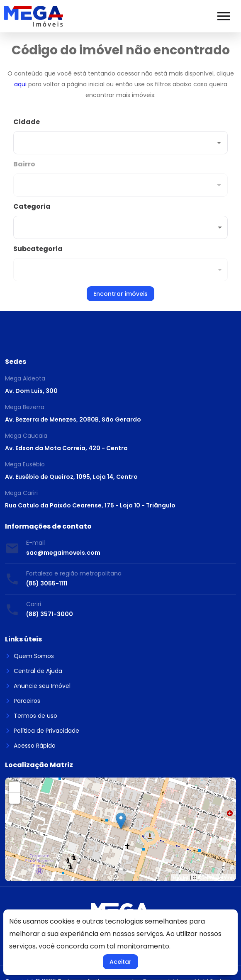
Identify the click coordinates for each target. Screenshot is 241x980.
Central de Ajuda (34, 671)
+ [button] (15, 787)
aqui (20, 84)
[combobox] (120, 136)
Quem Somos (29, 656)
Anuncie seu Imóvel (38, 686)
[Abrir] (219, 143)
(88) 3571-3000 (50, 614)
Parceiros (23, 701)
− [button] (15, 798)
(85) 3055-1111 (47, 583)
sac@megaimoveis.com (63, 553)
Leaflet (181, 878)
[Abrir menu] (224, 16)
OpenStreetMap (216, 878)
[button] (120, 227)
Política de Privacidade (42, 731)
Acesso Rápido (30, 746)
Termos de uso (31, 716)
